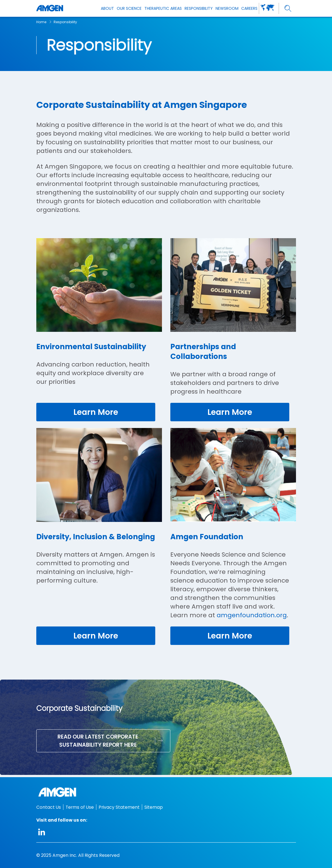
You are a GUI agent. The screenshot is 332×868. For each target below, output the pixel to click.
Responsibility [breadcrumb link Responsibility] (65, 22)
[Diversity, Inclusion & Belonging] (99, 541)
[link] (96, 413)
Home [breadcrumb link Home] (41, 22)
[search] (288, 9)
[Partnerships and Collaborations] (233, 334)
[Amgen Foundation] (233, 541)
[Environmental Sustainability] (99, 334)
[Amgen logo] (50, 8)
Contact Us (49, 807)
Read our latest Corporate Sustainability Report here (98, 743)
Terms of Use (80, 807)
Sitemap (154, 807)
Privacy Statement (119, 807)
